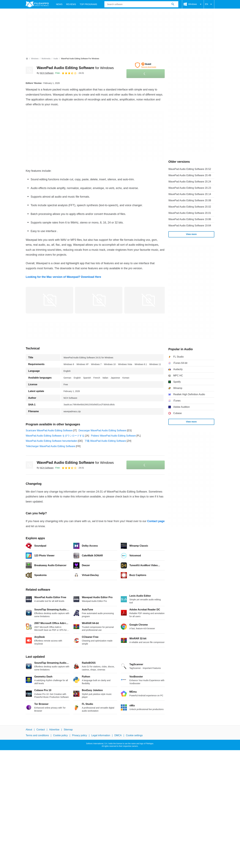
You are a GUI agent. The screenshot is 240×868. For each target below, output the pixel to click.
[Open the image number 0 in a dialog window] (49, 300)
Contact (41, 730)
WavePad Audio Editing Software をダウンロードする (55, 436)
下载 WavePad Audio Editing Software (105, 441)
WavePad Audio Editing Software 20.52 (190, 169)
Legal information (101, 735)
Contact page (156, 521)
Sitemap (68, 730)
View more (191, 234)
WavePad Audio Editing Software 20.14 (190, 194)
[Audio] (56, 59)
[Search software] (173, 4)
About (29, 730)
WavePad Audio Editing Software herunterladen (52, 441)
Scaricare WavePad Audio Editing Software (49, 430)
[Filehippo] (37, 4)
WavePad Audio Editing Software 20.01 (190, 213)
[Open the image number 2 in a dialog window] (148, 300)
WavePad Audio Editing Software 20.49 (190, 175)
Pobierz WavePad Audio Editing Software (113, 436)
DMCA (118, 735)
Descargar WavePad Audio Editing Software (102, 430)
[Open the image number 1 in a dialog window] (99, 300)
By (45, 73)
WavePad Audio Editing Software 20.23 (190, 188)
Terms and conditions (37, 735)
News (59, 4)
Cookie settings (134, 735)
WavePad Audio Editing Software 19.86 (190, 219)
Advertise (54, 730)
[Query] (141, 4)
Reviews (71, 4)
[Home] (27, 59)
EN (209, 4)
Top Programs (88, 4)
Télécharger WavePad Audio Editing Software (51, 446)
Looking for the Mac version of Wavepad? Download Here (63, 277)
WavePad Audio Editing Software (75, 68)
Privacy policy (80, 735)
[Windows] (35, 59)
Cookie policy (60, 735)
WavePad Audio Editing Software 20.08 (190, 200)
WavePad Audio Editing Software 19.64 (190, 226)
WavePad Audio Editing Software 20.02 (190, 207)
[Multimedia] (46, 59)
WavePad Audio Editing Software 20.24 (190, 182)
